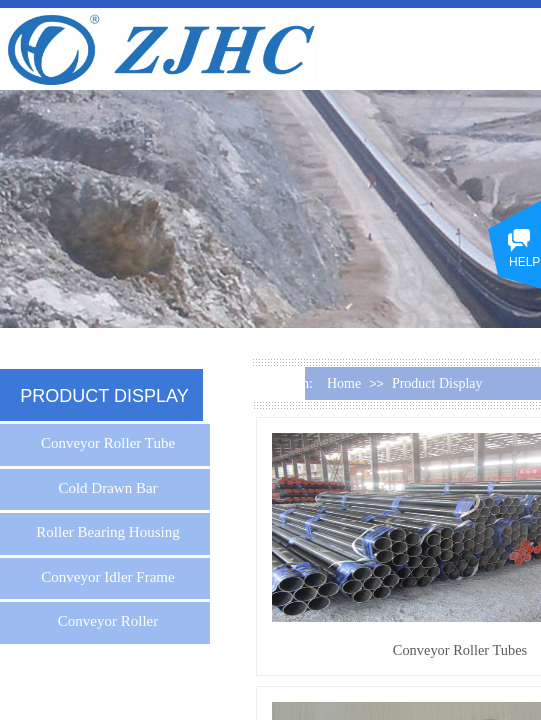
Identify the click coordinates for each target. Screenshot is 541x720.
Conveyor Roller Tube (108, 443)
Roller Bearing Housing (107, 532)
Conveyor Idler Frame (107, 577)
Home (344, 383)
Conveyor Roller (108, 621)
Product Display (437, 383)
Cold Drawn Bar (107, 488)
